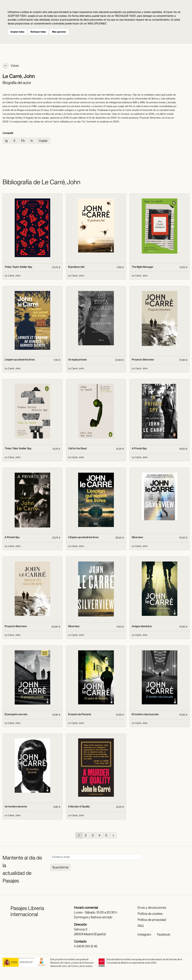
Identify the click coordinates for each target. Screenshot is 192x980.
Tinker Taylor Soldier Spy (18, 267)
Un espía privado (77, 360)
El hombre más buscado (145, 714)
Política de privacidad (152, 920)
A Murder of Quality (79, 807)
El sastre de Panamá (80, 714)
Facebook (164, 934)
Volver (11, 66)
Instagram (144, 934)
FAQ (141, 926)
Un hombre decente (16, 807)
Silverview (137, 537)
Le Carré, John (13, 276)
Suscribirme (60, 867)
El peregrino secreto (16, 714)
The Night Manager (143, 267)
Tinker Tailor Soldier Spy (18, 448)
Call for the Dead (77, 448)
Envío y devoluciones (152, 908)
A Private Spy (139, 448)
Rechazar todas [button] (38, 32)
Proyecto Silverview (143, 360)
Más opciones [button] (59, 32)
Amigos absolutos (142, 626)
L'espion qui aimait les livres (20, 360)
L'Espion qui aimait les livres (83, 537)
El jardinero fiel (76, 267)
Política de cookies (150, 914)
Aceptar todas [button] (17, 32)
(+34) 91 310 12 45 (86, 946)
